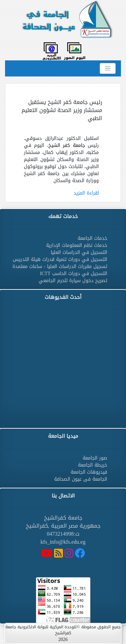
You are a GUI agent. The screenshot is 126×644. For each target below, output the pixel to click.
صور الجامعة (95, 458)
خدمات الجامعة (92, 238)
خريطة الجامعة (93, 465)
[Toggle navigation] (108, 68)
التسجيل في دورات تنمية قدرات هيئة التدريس (60, 259)
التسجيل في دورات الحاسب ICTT (74, 274)
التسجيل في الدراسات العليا (79, 252)
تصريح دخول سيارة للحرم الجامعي (73, 281)
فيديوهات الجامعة (89, 472)
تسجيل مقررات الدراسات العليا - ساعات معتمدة (60, 266)
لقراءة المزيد (86, 193)
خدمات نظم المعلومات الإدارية (77, 245)
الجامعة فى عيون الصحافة (81, 479)
